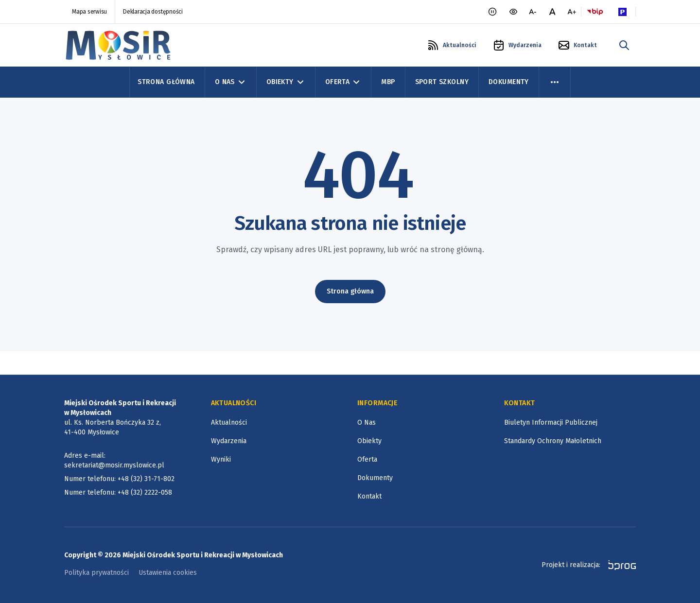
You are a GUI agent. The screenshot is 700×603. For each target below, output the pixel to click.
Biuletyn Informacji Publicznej (551, 422)
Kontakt (369, 496)
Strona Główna (166, 82)
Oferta (343, 82)
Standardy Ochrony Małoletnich (553, 441)
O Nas (231, 82)
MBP (388, 82)
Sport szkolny (442, 82)
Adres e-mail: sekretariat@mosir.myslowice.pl (114, 460)
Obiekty (286, 82)
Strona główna (350, 291)
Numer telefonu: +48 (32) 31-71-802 (119, 479)
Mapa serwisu (89, 12)
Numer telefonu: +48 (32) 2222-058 (118, 492)
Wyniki (221, 459)
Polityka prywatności (96, 573)
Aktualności (229, 422)
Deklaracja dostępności (153, 12)
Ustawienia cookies (168, 573)
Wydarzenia (229, 441)
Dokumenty (509, 82)
